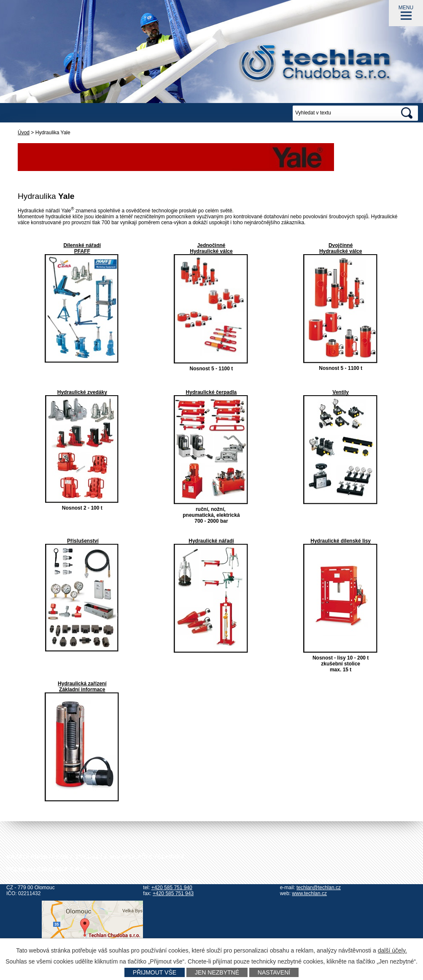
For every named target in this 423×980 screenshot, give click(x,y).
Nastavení (274, 972)
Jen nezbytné (217, 972)
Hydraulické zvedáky (82, 392)
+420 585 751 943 (173, 893)
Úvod (24, 133)
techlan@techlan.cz (319, 888)
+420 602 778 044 (315, 882)
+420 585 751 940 (172, 888)
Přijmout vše (155, 972)
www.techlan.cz (309, 893)
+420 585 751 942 (180, 882)
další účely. (392, 950)
